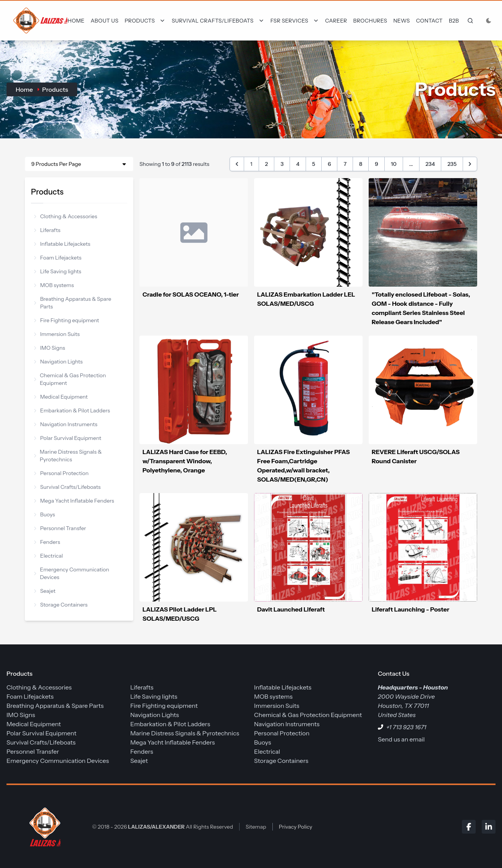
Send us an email (401, 739)
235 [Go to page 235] (452, 164)
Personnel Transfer (60, 528)
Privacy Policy (296, 827)
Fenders (47, 542)
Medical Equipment (61, 397)
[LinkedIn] (489, 827)
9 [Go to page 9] (376, 164)
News (402, 21)
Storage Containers (61, 605)
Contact (429, 21)
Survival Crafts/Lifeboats (67, 487)
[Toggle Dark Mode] (489, 21)
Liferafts (47, 230)
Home (76, 21)
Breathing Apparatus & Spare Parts (73, 303)
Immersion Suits (57, 334)
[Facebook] (469, 827)
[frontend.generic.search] (469, 21)
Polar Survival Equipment (68, 438)
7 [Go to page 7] (345, 164)
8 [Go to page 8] (361, 164)
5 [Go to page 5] (314, 164)
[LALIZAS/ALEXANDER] (43, 827)
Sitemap (256, 827)
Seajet (45, 591)
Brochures (370, 21)
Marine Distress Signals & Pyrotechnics (68, 456)
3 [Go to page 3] (282, 164)
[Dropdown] (145, 21)
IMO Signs (49, 348)
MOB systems (54, 285)
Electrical (49, 556)
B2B (454, 21)
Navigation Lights (58, 362)
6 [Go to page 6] (330, 164)
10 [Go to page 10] (394, 164)
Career (336, 21)
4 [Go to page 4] (298, 164)
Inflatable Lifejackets (62, 244)
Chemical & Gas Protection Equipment (70, 379)
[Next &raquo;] (470, 164)
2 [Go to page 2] (267, 164)
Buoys (45, 514)
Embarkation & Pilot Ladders (72, 410)
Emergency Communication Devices (72, 573)
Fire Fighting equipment (66, 320)
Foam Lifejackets (58, 258)
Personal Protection (61, 473)
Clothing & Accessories (66, 216)
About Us (104, 21)
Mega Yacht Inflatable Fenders (74, 501)
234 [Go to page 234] (430, 164)
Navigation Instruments (66, 424)
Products (55, 89)
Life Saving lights (58, 271)
